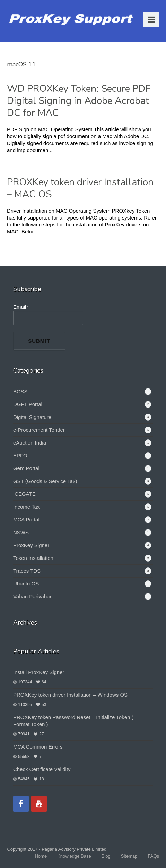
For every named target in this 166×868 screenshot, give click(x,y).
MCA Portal (26, 520)
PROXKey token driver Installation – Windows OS (70, 695)
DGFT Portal (28, 404)
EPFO (20, 455)
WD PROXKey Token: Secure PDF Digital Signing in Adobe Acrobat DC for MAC (79, 101)
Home (41, 856)
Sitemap (129, 856)
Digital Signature (32, 417)
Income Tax (26, 507)
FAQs (153, 856)
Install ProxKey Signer (39, 672)
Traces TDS (27, 571)
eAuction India (30, 443)
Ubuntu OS (26, 584)
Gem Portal (26, 468)
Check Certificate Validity (42, 769)
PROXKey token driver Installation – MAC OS (80, 188)
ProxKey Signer (31, 545)
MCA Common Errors (38, 747)
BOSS (20, 391)
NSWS (21, 532)
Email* (48, 315)
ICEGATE (24, 494)
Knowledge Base (74, 856)
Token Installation (33, 558)
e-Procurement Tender (39, 430)
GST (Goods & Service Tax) (45, 481)
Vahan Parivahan (33, 596)
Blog (106, 856)
